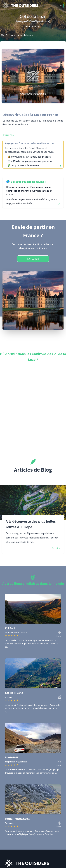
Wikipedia (8, 135)
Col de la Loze (27, 35)
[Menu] (61, 6)
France (12, 35)
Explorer (33, 259)
